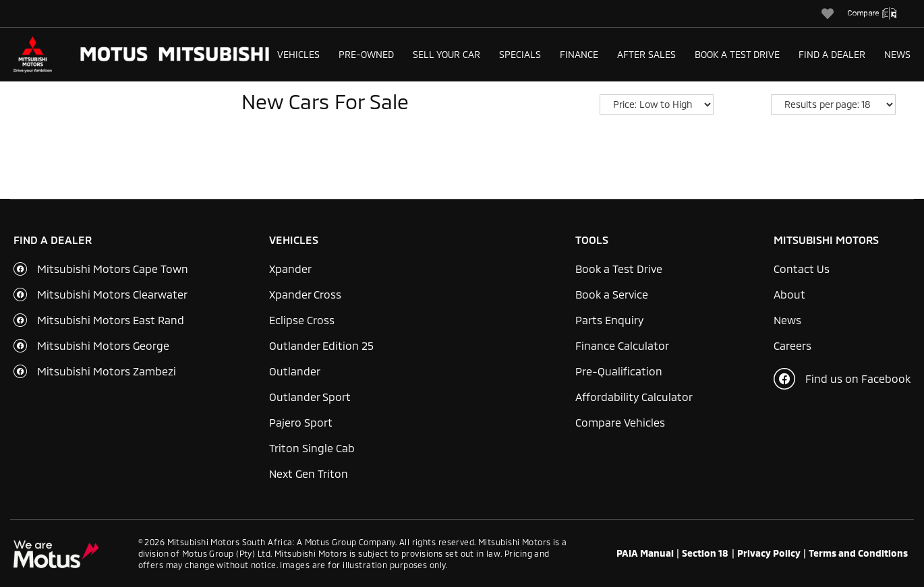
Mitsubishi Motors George (103, 345)
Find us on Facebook (842, 379)
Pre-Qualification (619, 371)
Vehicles (298, 54)
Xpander (290, 269)
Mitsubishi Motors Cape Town (113, 269)
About (789, 294)
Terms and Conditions (858, 553)
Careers (792, 345)
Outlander (295, 371)
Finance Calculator (622, 345)
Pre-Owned (366, 54)
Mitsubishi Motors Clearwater (112, 294)
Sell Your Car (446, 54)
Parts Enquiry (609, 320)
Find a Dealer (832, 54)
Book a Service (612, 294)
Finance (579, 54)
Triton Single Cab (312, 448)
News (897, 54)
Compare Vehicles (620, 422)
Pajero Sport (301, 422)
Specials (520, 54)
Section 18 (705, 553)
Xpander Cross (305, 294)
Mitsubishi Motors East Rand (111, 320)
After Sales (646, 54)
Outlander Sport (310, 397)
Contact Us (802, 269)
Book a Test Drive (737, 54)
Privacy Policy (769, 553)
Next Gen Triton (309, 473)
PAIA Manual (645, 553)
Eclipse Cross (302, 320)
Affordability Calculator (634, 397)
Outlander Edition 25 (321, 345)
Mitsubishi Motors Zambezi (107, 371)
